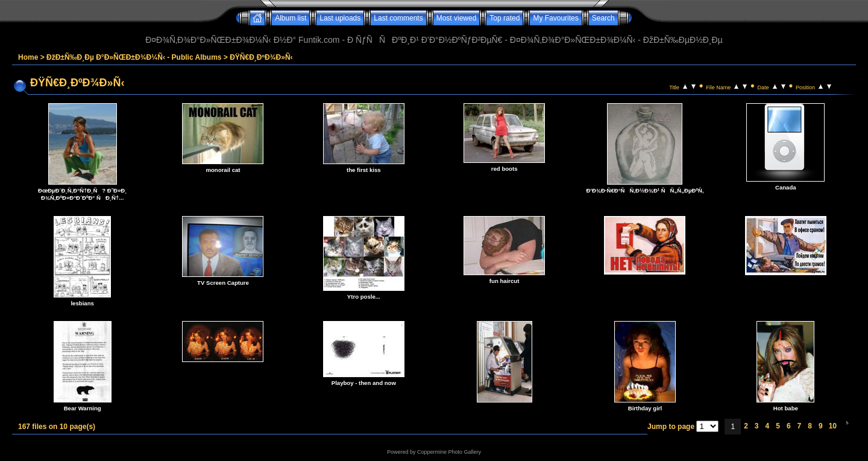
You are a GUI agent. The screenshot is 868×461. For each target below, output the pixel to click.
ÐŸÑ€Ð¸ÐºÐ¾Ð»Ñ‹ (261, 57)
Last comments (398, 18)
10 (833, 426)
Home (28, 57)
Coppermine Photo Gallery (449, 452)
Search (603, 18)
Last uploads (340, 18)
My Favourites (555, 18)
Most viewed (457, 18)
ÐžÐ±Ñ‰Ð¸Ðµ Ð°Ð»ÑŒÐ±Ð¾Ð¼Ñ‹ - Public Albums (134, 57)
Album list (291, 18)
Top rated (505, 18)
